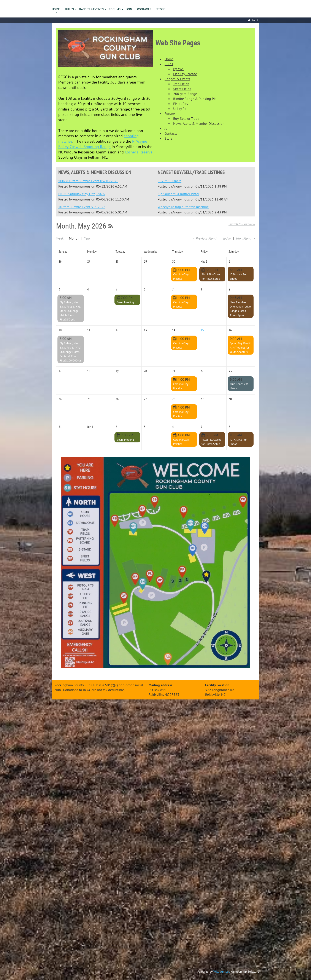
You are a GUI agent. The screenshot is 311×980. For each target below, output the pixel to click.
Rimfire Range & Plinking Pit (194, 99)
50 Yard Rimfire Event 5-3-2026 (82, 207)
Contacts (171, 133)
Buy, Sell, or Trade (186, 118)
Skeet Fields (182, 89)
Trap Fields (181, 84)
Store (168, 138)
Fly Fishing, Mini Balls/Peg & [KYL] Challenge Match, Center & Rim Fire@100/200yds (70, 352)
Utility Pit (180, 109)
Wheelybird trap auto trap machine (183, 207)
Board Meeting (125, 302)
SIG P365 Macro (170, 181)
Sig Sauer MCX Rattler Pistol (179, 194)
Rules (169, 64)
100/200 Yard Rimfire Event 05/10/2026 (88, 181)
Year (87, 238)
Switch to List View (242, 224)
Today (227, 238)
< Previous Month (205, 238)
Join (167, 128)
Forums (170, 114)
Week (60, 238)
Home (169, 59)
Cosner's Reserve (139, 152)
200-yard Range (185, 94)
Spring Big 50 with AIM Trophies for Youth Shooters (241, 348)
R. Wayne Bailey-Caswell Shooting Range (103, 144)
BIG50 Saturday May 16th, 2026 (82, 194)
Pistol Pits (181, 104)
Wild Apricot (222, 972)
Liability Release (185, 74)
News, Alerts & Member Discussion (199, 123)
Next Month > (245, 238)
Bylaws (178, 69)
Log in (256, 20)
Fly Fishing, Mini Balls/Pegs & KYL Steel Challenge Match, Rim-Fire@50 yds (70, 311)
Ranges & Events (177, 79)
